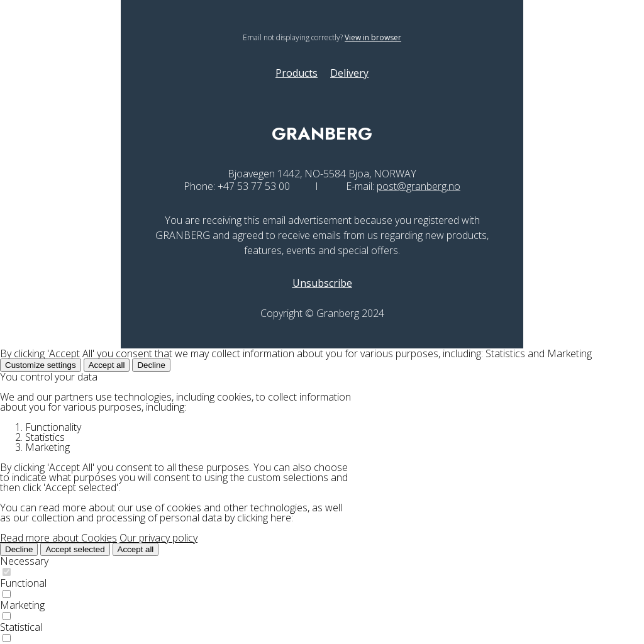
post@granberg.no (419, 186)
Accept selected (75, 549)
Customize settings (41, 365)
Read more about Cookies (58, 538)
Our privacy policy (158, 538)
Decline (151, 365)
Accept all (107, 365)
